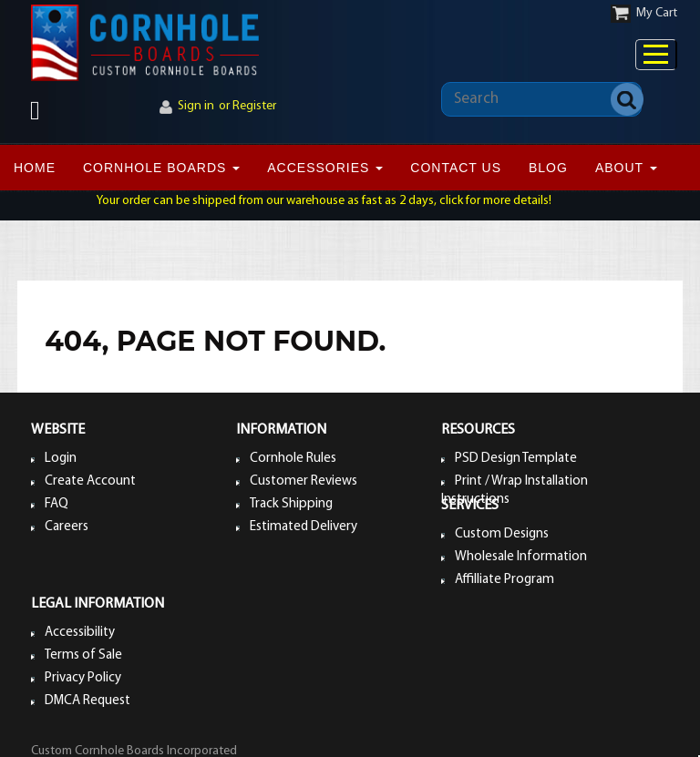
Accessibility (80, 633)
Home (35, 168)
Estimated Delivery (304, 527)
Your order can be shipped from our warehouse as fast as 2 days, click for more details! (324, 201)
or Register (247, 106)
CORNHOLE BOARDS (161, 168)
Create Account (90, 481)
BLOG (548, 168)
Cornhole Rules (293, 459)
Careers (67, 527)
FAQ (57, 504)
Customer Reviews (304, 481)
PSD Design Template (516, 459)
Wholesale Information (521, 557)
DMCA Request (87, 701)
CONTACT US (456, 168)
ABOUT (626, 168)
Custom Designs (502, 534)
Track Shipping (291, 504)
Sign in (196, 106)
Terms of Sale (83, 655)
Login (61, 459)
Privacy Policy (83, 678)
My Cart (657, 13)
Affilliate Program (504, 580)
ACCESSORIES (325, 168)
